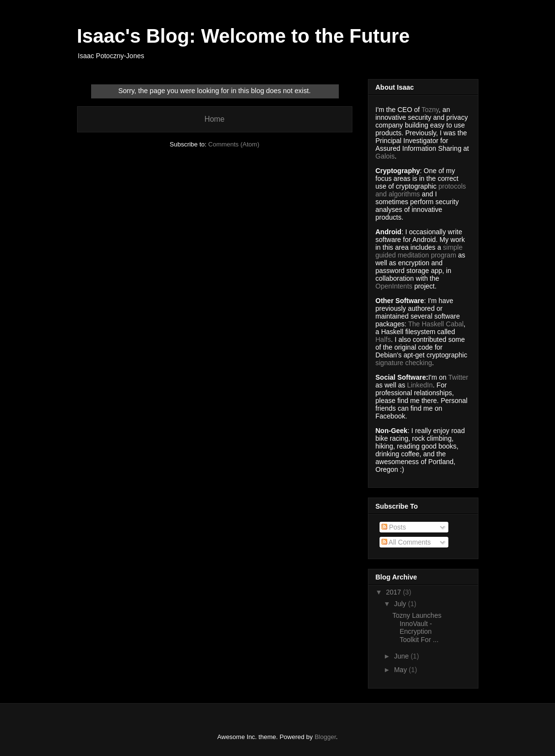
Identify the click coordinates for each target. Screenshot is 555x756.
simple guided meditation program (419, 251)
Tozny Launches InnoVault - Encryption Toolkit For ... (417, 627)
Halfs (383, 339)
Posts (394, 527)
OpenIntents (394, 286)
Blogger (325, 737)
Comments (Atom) (234, 144)
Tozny (430, 110)
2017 (394, 592)
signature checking (404, 363)
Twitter (458, 377)
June (402, 656)
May (401, 670)
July (401, 604)
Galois (385, 156)
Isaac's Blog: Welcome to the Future (244, 36)
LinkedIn (420, 385)
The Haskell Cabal (436, 324)
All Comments (406, 542)
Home (215, 119)
